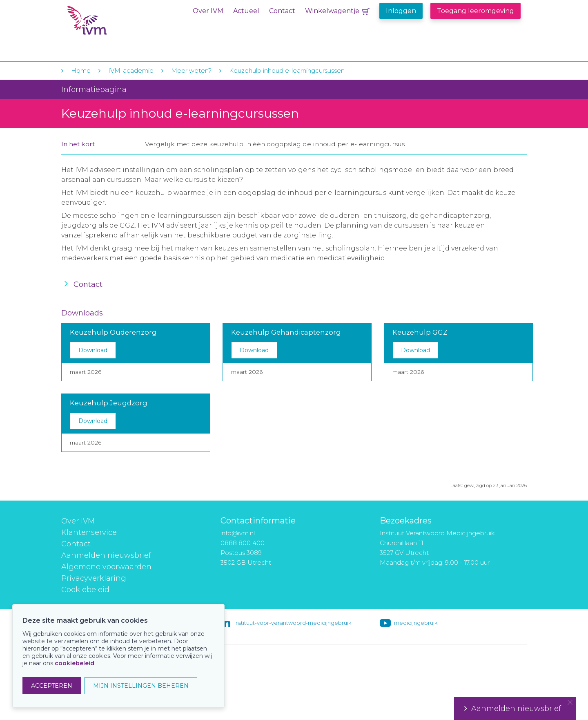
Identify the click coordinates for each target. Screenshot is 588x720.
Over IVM (208, 11)
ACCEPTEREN (52, 686)
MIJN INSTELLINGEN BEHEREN (141, 686)
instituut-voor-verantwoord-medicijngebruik (293, 623)
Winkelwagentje (332, 11)
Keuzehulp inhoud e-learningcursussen (287, 70)
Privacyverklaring (94, 578)
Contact (282, 11)
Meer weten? (191, 70)
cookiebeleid (75, 663)
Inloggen (401, 11)
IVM (117, 24)
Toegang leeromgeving (476, 11)
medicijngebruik (416, 623)
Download (93, 350)
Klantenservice (89, 532)
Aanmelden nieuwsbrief (106, 555)
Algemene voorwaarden (106, 567)
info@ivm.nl (238, 533)
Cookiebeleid (85, 590)
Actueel (246, 11)
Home (81, 70)
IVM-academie (131, 70)
